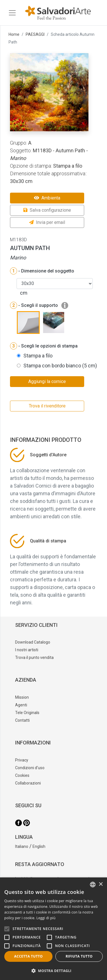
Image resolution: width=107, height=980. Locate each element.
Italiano (22, 846)
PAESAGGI (35, 34)
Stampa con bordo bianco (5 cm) (60, 366)
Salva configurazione (47, 210)
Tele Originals (27, 713)
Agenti (21, 705)
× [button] (101, 884)
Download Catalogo (33, 642)
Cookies (22, 775)
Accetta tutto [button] (29, 956)
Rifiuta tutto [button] (79, 956)
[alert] (53, 929)
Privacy (22, 760)
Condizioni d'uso (30, 768)
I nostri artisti (27, 650)
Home (14, 34)
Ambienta (47, 198)
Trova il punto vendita (34, 658)
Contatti (22, 720)
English (39, 846)
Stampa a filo (38, 356)
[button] (53, 971)
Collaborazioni (28, 783)
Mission (22, 697)
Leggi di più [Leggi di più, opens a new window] (46, 918)
